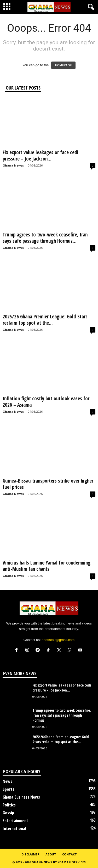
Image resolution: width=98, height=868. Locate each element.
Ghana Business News (21, 797)
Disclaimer (30, 854)
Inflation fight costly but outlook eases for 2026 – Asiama (46, 402)
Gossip (8, 813)
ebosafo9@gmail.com (58, 640)
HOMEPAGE (63, 65)
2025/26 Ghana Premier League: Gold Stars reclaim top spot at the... (45, 320)
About (51, 854)
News (7, 781)
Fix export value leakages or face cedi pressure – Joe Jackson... (41, 156)
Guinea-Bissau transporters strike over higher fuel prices (48, 484)
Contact (70, 854)
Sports (8, 789)
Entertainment (15, 821)
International (14, 828)
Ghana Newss (13, 165)
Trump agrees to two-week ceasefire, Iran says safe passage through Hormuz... (45, 238)
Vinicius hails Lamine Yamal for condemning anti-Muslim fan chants (47, 566)
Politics (9, 805)
